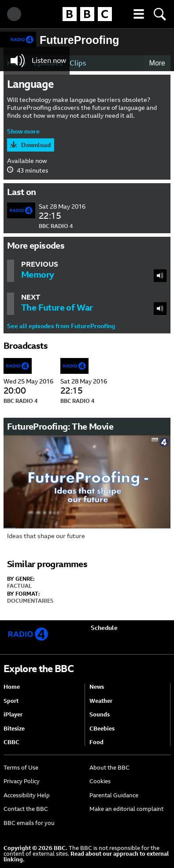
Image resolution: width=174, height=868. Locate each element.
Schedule (104, 628)
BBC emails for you (29, 823)
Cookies (100, 781)
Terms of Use (21, 768)
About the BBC (109, 768)
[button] (139, 14)
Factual (19, 586)
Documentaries (30, 601)
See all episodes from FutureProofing (61, 326)
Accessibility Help (27, 795)
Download (36, 145)
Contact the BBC (26, 809)
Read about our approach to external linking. (86, 857)
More (157, 63)
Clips (78, 63)
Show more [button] (23, 131)
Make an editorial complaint (126, 809)
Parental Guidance (114, 795)
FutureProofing (80, 40)
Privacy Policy (22, 781)
